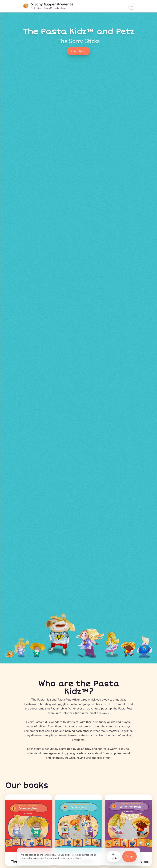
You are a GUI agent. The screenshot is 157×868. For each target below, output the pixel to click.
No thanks (114, 856)
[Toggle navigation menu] (132, 6)
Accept (129, 856)
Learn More (78, 51)
